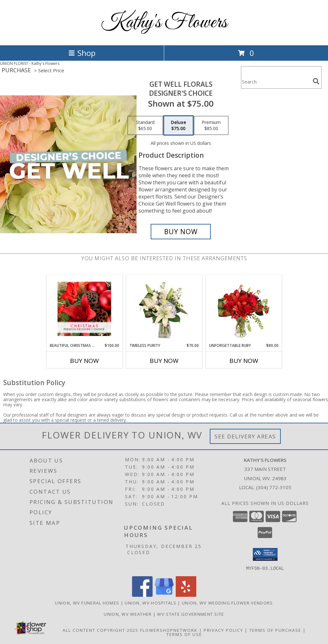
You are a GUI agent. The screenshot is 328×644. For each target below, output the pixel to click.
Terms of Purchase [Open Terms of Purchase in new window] (275, 630)
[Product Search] (276, 81)
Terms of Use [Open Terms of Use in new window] (184, 634)
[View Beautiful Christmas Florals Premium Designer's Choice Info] (84, 309)
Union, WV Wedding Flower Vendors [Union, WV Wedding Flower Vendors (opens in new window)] (227, 603)
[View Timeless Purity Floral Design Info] (164, 309)
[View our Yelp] (186, 595)
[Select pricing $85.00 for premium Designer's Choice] (211, 126)
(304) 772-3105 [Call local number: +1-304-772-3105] (274, 487)
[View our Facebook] (142, 595)
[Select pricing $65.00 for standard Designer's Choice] (145, 126)
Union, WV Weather (128, 614)
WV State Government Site (191, 614)
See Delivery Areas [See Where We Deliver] (245, 436)
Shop (82, 53)
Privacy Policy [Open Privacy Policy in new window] (223, 630)
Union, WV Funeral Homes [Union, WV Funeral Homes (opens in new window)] (87, 603)
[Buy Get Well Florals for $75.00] (181, 232)
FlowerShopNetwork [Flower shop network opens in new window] (169, 630)
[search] (316, 81)
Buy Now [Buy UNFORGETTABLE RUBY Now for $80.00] (244, 361)
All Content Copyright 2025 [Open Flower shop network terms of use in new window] (101, 630)
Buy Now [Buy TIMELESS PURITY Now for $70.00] (164, 361)
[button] (265, 554)
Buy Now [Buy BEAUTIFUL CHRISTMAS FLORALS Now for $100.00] (84, 361)
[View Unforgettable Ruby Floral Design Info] (244, 309)
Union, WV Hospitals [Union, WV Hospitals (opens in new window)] (151, 603)
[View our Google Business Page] (164, 595)
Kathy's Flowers (164, 23)
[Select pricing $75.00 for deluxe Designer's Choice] (178, 126)
